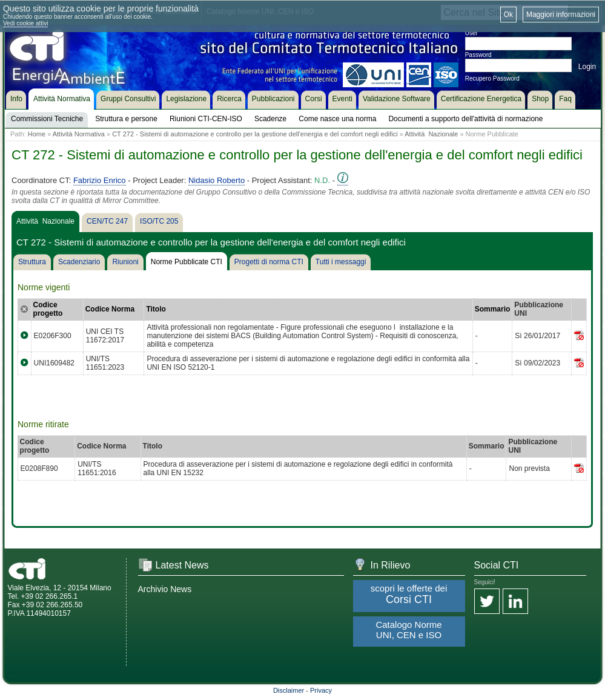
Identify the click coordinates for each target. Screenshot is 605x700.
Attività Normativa (79, 134)
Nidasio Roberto (217, 180)
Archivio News (165, 589)
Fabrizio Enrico (100, 180)
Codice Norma (110, 309)
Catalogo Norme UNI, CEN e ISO (408, 630)
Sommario (493, 309)
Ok (508, 15)
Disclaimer (289, 690)
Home (37, 134)
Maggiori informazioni (561, 15)
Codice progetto (48, 309)
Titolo (156, 309)
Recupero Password (492, 78)
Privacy (321, 690)
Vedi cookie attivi (26, 23)
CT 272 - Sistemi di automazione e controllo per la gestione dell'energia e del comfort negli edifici (255, 134)
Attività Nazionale (431, 134)
